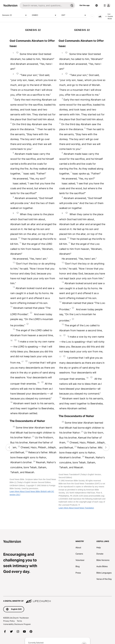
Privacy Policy (9, 621)
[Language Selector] (97, 5)
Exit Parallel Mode (109, 16)
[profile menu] (107, 5)
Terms (19, 621)
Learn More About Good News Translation (76, 508)
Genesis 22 (15, 15)
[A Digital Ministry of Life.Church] (58, 600)
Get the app (84, 5)
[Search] (44, 5)
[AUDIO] (92, 16)
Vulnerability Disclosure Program (17, 624)
